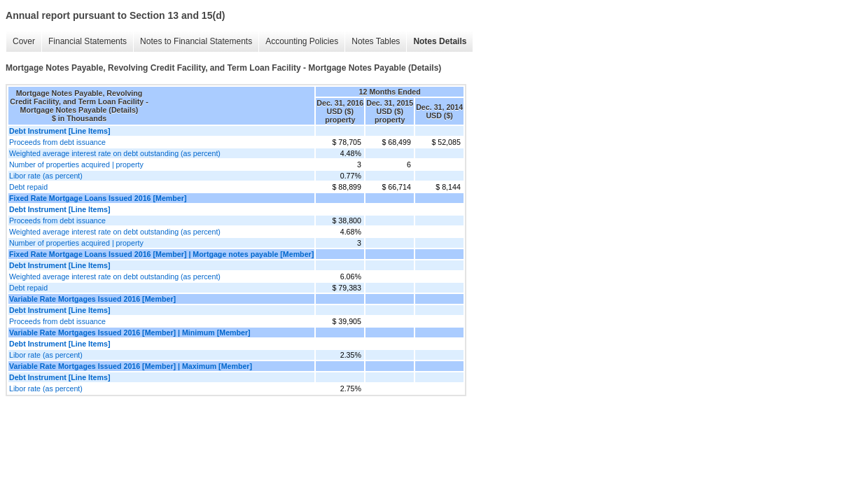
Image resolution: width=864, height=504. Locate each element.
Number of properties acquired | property (76, 164)
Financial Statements (88, 41)
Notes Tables (376, 41)
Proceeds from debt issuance (57, 142)
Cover (24, 41)
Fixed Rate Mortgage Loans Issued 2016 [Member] (98, 198)
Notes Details (440, 41)
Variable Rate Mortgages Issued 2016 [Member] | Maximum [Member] (131, 366)
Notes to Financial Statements (196, 41)
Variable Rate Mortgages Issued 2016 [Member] (92, 299)
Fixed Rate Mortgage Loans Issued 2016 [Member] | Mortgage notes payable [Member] (161, 254)
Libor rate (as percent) (46, 176)
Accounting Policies (302, 41)
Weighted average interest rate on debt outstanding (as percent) (115, 153)
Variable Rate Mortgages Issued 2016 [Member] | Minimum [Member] (130, 332)
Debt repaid (28, 187)
